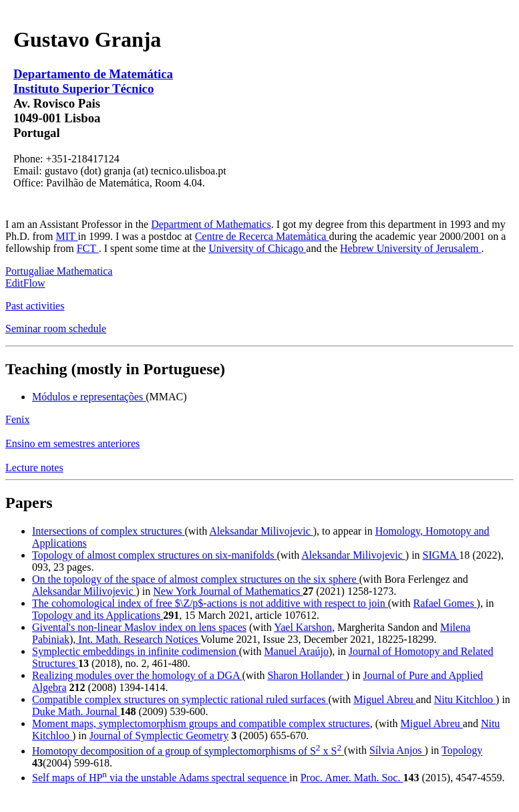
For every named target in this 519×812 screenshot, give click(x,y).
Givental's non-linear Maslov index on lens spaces (139, 627)
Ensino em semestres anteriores (72, 443)
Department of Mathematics (211, 224)
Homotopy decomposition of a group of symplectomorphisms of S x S (188, 751)
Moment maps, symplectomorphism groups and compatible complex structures (201, 723)
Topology (462, 751)
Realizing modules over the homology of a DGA (137, 675)
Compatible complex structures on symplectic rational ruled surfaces (180, 699)
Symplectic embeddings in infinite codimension (136, 651)
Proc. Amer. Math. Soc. (352, 778)
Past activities (35, 306)
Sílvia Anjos (397, 751)
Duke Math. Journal (76, 711)
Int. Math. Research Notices (138, 639)
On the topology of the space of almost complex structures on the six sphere (196, 579)
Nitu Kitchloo (465, 699)
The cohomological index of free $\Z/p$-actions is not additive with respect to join (210, 603)
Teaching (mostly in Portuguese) (115, 369)
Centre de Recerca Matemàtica (262, 236)
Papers (29, 503)
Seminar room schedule (56, 328)
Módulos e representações (89, 397)
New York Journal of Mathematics (228, 591)
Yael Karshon (303, 627)
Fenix (17, 419)
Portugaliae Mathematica (59, 271)
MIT (67, 236)
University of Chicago (257, 248)
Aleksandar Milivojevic (261, 531)
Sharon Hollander (306, 675)
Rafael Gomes (445, 603)
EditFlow (25, 283)
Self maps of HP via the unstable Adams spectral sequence (161, 778)
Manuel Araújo (297, 651)
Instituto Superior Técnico (83, 89)
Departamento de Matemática (93, 74)
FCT (88, 248)
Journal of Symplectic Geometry (159, 735)
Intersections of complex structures (108, 531)
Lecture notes (34, 467)
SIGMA (441, 555)
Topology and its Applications (98, 615)
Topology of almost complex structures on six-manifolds (154, 555)
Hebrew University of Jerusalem (411, 248)
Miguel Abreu (384, 699)
